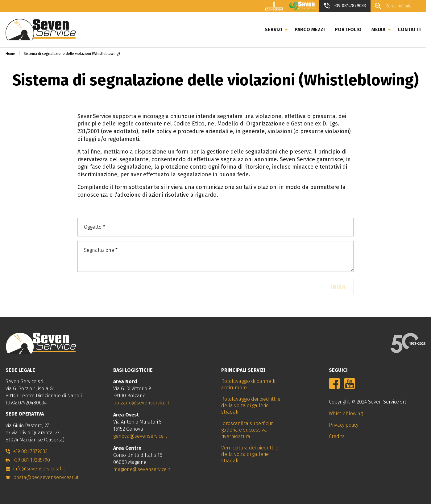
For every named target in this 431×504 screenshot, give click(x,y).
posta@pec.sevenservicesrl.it (46, 477)
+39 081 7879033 (30, 451)
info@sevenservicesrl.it (39, 469)
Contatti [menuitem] (414, 29)
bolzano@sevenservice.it (141, 403)
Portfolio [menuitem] (353, 29)
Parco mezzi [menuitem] (315, 29)
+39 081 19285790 (32, 460)
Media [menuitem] (384, 29)
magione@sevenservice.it (142, 469)
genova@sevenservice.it (140, 436)
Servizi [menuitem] (279, 29)
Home (10, 54)
